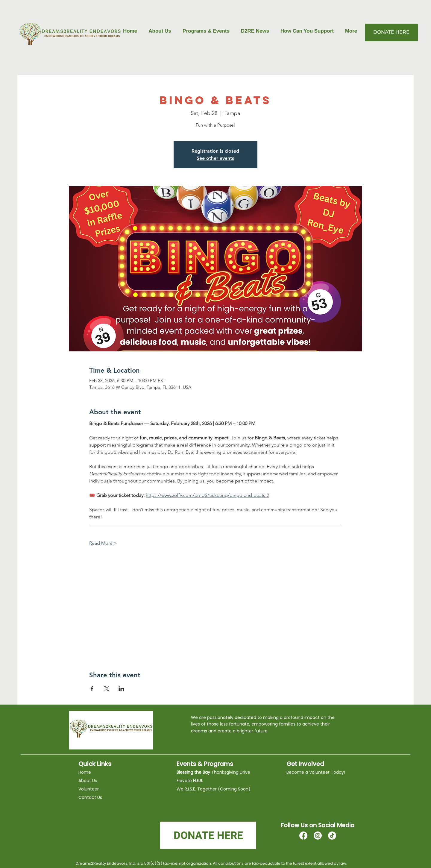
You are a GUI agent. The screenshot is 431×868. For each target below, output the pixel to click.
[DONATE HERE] (391, 32)
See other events (215, 158)
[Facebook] (303, 836)
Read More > (103, 543)
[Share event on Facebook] (92, 689)
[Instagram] (318, 836)
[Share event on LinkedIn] (121, 689)
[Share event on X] (107, 689)
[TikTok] (332, 836)
